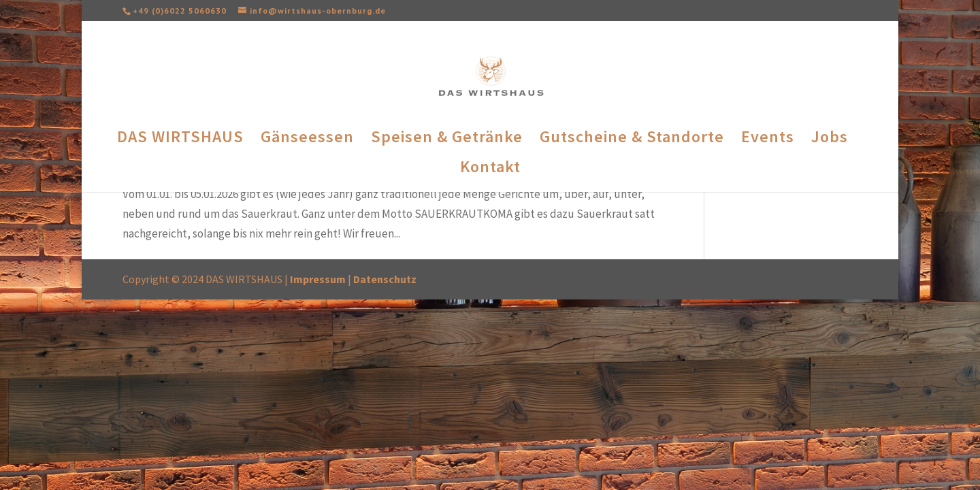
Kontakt (490, 169)
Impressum (318, 279)
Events (768, 140)
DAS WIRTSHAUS (180, 140)
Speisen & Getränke (447, 140)
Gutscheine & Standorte (632, 140)
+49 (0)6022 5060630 (180, 11)
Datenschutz (385, 279)
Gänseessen (307, 140)
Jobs (830, 140)
